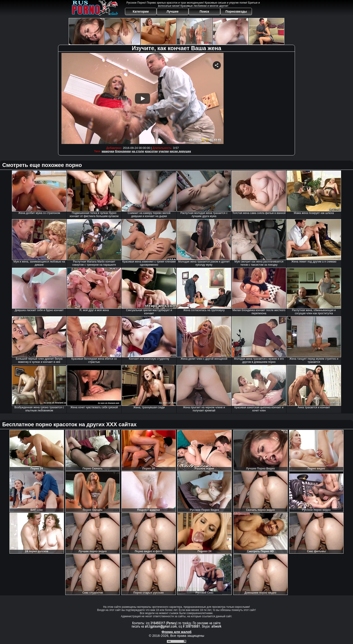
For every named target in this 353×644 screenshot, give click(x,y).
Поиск (204, 11)
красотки (151, 151)
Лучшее (173, 11)
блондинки (123, 151)
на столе (138, 151)
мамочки (108, 151)
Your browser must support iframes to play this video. (143, 98)
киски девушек (180, 151)
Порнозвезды (236, 11)
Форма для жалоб (176, 632)
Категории (141, 11)
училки (164, 151)
